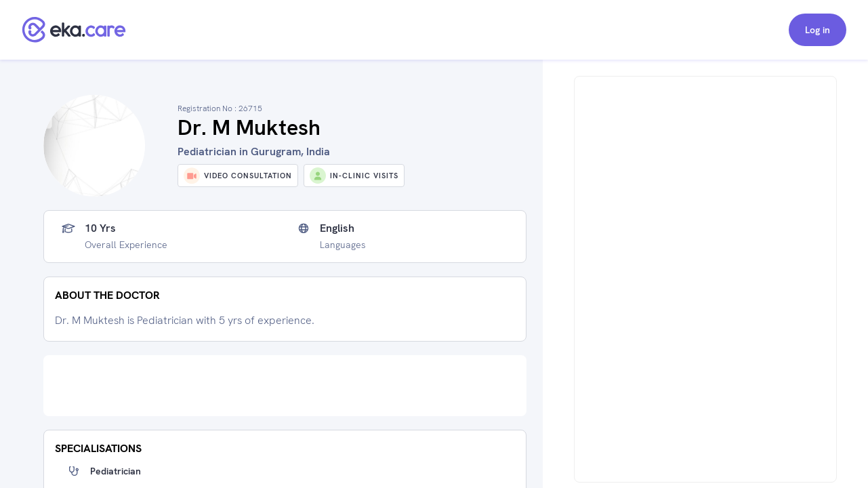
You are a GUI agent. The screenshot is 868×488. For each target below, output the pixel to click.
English (337, 228)
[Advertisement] (285, 386)
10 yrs (100, 228)
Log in (818, 30)
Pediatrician (116, 471)
